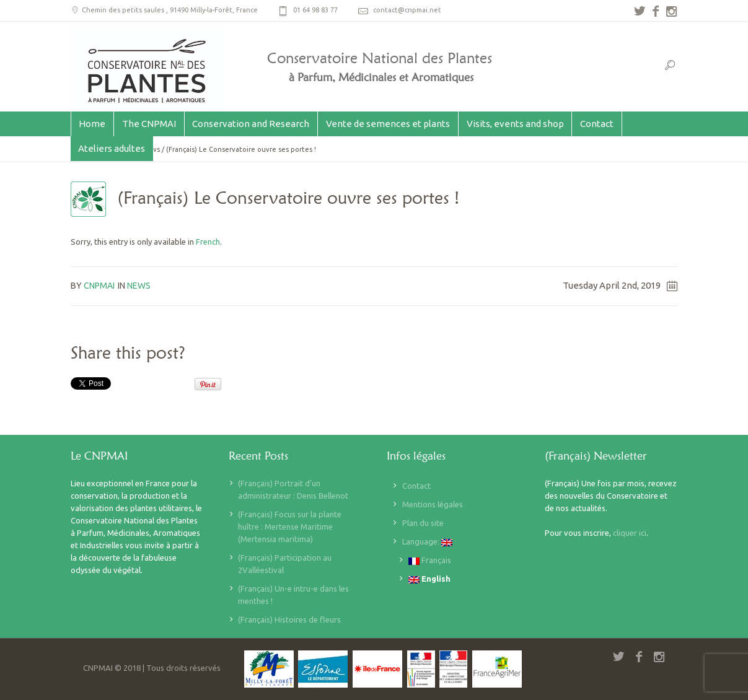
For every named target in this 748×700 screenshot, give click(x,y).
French (208, 242)
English (429, 579)
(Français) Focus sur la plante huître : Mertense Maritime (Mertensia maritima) (290, 527)
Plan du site (423, 523)
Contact (416, 486)
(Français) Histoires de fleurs (289, 619)
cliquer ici (630, 533)
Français (430, 560)
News (139, 286)
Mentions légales (433, 504)
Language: (427, 542)
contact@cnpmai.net (407, 10)
